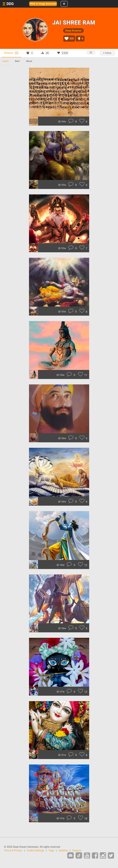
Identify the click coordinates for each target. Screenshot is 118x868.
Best (17, 61)
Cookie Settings (36, 850)
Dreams (11, 53)
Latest (5, 61)
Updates (63, 850)
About (29, 61)
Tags (51, 850)
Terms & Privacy (13, 850)
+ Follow (107, 53)
